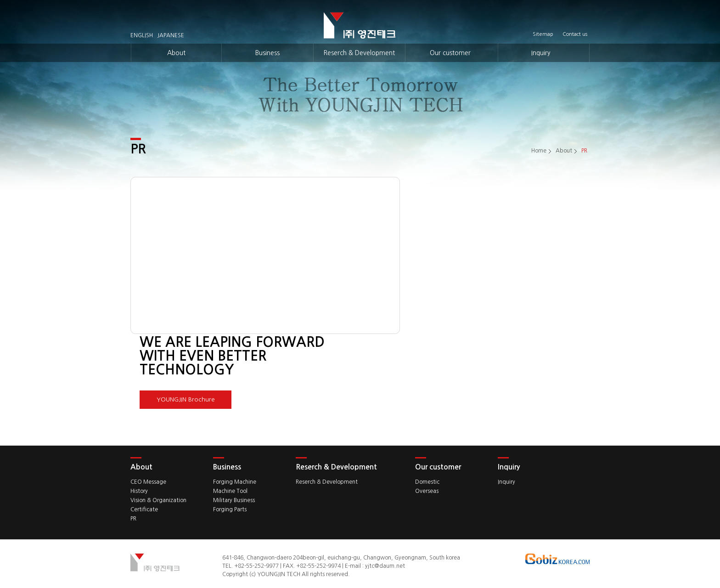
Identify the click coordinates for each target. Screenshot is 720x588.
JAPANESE (171, 35)
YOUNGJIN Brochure (186, 399)
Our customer (450, 53)
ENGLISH (142, 35)
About (176, 53)
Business (267, 53)
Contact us (575, 34)
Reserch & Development (359, 53)
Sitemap (543, 34)
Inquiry (541, 53)
